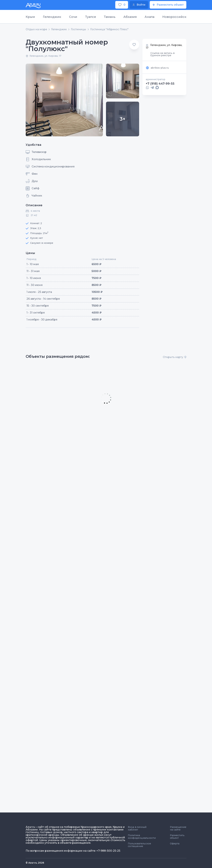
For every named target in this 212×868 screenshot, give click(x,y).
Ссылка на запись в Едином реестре (162, 54)
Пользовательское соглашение (139, 845)
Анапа (149, 17)
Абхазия (130, 17)
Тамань (110, 17)
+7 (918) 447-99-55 (160, 84)
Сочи (73, 17)
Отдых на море (36, 29)
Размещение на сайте (178, 828)
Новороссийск (174, 17)
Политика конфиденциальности (142, 837)
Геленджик (52, 17)
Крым (30, 17)
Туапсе (91, 17)
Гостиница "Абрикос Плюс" (109, 29)
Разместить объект (177, 837)
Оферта (175, 844)
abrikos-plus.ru (157, 68)
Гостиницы (79, 29)
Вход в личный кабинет (137, 828)
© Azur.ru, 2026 (35, 863)
